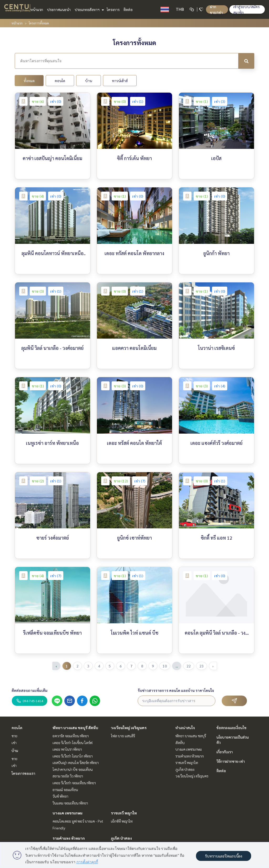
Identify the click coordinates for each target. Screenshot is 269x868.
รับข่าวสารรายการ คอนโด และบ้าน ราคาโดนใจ (176, 690)
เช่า (14, 743)
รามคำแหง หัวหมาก (69, 838)
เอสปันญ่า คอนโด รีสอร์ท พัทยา (76, 762)
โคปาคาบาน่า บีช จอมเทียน (73, 769)
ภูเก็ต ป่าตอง (121, 838)
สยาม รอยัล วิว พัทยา (68, 776)
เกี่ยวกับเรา (225, 752)
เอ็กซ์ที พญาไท (122, 821)
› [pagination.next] (213, 666)
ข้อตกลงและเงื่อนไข (231, 728)
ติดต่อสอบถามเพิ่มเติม (30, 690)
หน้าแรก (37, 9)
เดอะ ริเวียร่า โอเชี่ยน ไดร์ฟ (73, 743)
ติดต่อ (128, 9)
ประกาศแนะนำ (59, 9)
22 (189, 666)
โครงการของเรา (23, 773)
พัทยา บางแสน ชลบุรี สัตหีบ (75, 728)
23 (201, 666)
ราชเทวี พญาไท (124, 813)
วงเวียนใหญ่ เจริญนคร (129, 728)
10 (165, 666)
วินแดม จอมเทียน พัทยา (70, 803)
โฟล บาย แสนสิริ (123, 736)
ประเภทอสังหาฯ (89, 9)
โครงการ (113, 9)
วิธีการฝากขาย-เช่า (231, 761)
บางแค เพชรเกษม (68, 813)
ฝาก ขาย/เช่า (216, 9)
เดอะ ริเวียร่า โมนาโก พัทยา (73, 756)
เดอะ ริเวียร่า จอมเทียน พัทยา (74, 783)
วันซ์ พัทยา (60, 796)
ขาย (14, 736)
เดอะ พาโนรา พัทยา (67, 749)
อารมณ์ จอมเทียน (65, 790)
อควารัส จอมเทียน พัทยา (71, 736)
